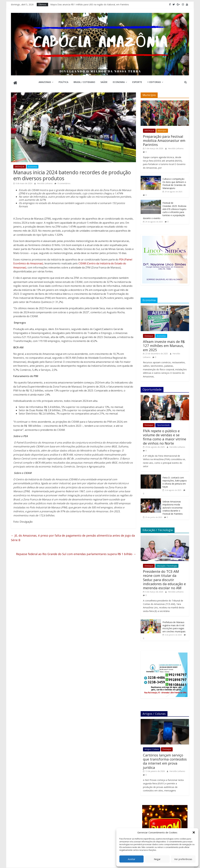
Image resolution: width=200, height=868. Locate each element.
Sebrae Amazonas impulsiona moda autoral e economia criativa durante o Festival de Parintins (173, 506)
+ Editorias (154, 82)
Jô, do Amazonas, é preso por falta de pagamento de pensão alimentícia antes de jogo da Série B (73, 536)
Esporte (137, 82)
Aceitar (132, 859)
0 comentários (62, 182)
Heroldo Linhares (45, 182)
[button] (194, 832)
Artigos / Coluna (152, 748)
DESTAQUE (20, 165)
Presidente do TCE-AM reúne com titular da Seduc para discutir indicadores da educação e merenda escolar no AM (164, 578)
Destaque (149, 335)
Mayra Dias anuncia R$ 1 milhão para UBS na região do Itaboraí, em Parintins (90, 4)
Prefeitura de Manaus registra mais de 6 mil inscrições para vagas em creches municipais (174, 626)
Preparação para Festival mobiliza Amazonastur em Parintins (164, 139)
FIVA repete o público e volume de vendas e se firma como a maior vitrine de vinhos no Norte (165, 436)
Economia (119, 82)
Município (162, 129)
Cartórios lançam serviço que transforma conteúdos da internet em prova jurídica (165, 760)
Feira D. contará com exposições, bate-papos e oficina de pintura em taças (175, 481)
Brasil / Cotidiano (84, 82)
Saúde (104, 82)
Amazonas (45, 82)
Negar (157, 859)
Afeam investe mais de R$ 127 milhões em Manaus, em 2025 (164, 344)
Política (63, 82)
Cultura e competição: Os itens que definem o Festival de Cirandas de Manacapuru (174, 182)
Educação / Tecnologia (167, 565)
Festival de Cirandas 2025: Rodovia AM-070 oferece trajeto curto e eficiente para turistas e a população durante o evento (165, 209)
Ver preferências (183, 859)
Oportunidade (163, 424)
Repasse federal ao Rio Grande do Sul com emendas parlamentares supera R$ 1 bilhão (76, 553)
